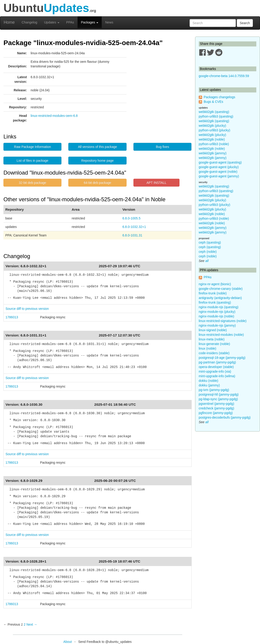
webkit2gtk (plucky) (212, 126)
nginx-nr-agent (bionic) (215, 284)
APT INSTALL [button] (157, 183)
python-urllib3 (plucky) (215, 130)
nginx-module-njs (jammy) (217, 325)
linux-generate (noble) (214, 344)
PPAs (70, 22)
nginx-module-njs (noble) (217, 316)
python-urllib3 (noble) (214, 144)
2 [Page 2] (25, 624)
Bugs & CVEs (213, 102)
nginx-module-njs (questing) (219, 307)
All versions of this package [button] (98, 147)
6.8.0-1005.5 (131, 218)
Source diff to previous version (27, 309)
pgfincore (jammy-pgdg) (216, 413)
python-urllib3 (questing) (216, 116)
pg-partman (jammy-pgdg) (217, 362)
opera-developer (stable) (216, 367)
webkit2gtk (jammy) (213, 153)
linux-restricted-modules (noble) (221, 335)
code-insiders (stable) (214, 353)
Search (245, 23)
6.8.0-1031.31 (132, 235)
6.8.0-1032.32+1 (134, 227)
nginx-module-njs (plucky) (217, 312)
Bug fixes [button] (162, 147)
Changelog (29, 22)
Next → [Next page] (32, 624)
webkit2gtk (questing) (214, 112)
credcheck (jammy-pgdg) (217, 408)
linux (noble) (208, 348)
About (68, 642)
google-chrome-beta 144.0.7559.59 (224, 76)
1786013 (12, 317)
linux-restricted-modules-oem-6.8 (54, 116)
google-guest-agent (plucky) (219, 167)
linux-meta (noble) (212, 339)
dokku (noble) (209, 381)
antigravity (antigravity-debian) (220, 298)
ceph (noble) (208, 252)
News (109, 22)
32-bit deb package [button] (33, 183)
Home (9, 22)
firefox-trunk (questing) (215, 302)
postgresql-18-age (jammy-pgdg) (222, 358)
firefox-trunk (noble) (213, 293)
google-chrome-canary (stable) (221, 289)
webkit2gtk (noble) (212, 139)
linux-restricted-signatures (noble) (223, 321)
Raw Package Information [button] (32, 147)
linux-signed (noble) (213, 330)
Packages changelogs (219, 97)
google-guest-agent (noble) (218, 172)
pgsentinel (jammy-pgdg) (217, 404)
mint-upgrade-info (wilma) (217, 376)
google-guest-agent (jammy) (219, 176)
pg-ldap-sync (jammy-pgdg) (218, 399)
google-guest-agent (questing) (220, 162)
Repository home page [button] (97, 161)
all (207, 261)
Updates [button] (52, 22)
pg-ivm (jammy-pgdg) (214, 390)
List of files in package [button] (32, 161)
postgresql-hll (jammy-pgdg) (219, 394)
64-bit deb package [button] (97, 183)
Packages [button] (90, 22)
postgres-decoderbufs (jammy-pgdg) (225, 417)
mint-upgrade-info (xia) (215, 371)
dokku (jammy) (209, 385)
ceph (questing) (210, 242)
